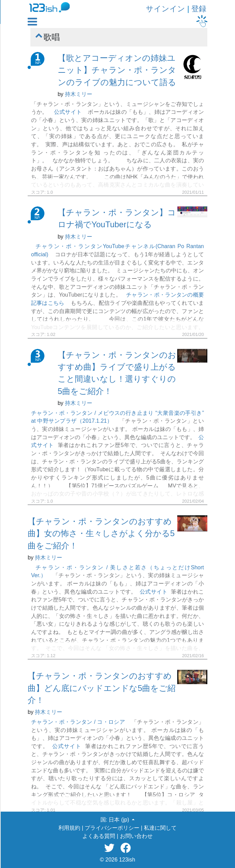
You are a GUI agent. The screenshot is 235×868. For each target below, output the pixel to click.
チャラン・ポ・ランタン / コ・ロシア (78, 722)
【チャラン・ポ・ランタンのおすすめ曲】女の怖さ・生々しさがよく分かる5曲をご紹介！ (101, 533)
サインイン (165, 9)
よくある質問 (99, 836)
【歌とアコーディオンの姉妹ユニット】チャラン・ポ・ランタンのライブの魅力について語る (117, 70)
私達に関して (160, 828)
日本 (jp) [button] (120, 820)
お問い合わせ (136, 836)
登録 (199, 9)
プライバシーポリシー (112, 828)
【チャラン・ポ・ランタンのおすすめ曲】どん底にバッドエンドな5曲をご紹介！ (102, 688)
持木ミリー (79, 94)
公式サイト (68, 112)
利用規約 (69, 828)
